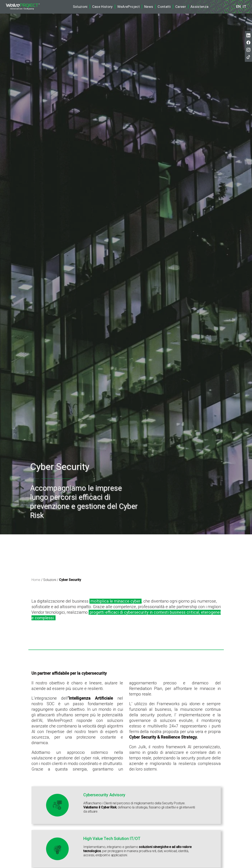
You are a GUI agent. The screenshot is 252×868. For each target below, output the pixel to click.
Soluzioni (80, 7)
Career (181, 7)
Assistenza (199, 7)
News (149, 7)
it (244, 7)
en (238, 7)
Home (36, 580)
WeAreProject (128, 7)
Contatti (164, 7)
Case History (102, 7)
